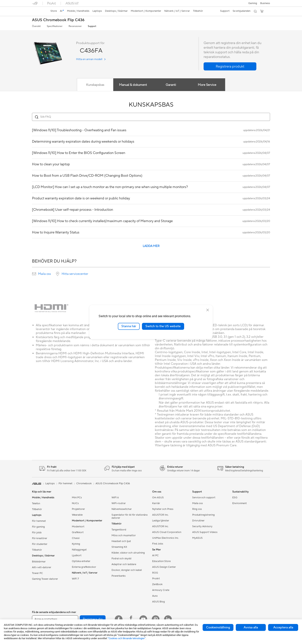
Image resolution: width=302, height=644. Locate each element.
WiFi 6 (115, 498)
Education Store (161, 561)
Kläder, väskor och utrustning (128, 553)
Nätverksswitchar (122, 509)
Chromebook (84, 483)
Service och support (204, 498)
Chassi (76, 538)
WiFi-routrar (119, 503)
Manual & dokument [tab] (133, 85)
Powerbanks (119, 576)
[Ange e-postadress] (55, 619)
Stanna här (129, 326)
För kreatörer (40, 538)
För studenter (40, 544)
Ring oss (197, 509)
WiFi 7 (75, 579)
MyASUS (197, 538)
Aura (155, 596)
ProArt (156, 579)
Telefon (36, 503)
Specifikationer (55, 26)
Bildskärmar (39, 562)
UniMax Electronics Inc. (166, 538)
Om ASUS (158, 498)
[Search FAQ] (151, 117)
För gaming (38, 527)
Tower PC (37, 573)
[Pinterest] (156, 619)
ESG (235, 498)
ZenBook (157, 584)
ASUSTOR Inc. (160, 515)
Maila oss (44, 274)
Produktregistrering (203, 515)
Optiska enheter (81, 561)
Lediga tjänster (161, 521)
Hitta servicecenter (75, 274)
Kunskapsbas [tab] (95, 85)
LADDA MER (151, 246)
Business (265, 3)
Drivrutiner (198, 521)
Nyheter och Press (163, 509)
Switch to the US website (163, 326)
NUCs (75, 503)
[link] (39, 11)
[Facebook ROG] (131, 619)
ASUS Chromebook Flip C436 (58, 20)
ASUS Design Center (164, 567)
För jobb (37, 533)
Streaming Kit (119, 547)
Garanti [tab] (171, 85)
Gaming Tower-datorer (45, 579)
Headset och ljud (121, 541)
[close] (208, 310)
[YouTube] (143, 619)
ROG (155, 573)
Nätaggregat (79, 550)
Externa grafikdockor (84, 567)
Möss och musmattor (124, 535)
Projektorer (78, 509)
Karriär (156, 503)
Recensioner (75, 26)
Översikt (36, 26)
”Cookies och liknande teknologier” (127, 638)
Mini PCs (77, 498)
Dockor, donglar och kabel (127, 570)
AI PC (155, 555)
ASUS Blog (159, 602)
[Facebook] (119, 619)
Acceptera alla (283, 627)
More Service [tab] (207, 85)
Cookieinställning (218, 627)
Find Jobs (158, 544)
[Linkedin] (168, 619)
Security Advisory (202, 526)
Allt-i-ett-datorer (42, 567)
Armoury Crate (161, 590)
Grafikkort (78, 532)
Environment (240, 503)
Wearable (77, 515)
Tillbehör (37, 509)
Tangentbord (119, 530)
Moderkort (78, 527)
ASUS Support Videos (205, 532)
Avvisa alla (251, 627)
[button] (253, 3)
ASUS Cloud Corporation (167, 532)
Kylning (76, 544)
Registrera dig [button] (93, 619)
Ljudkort (77, 555)
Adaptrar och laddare (124, 564)
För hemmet (39, 521)
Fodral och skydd (121, 559)
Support (92, 26)
